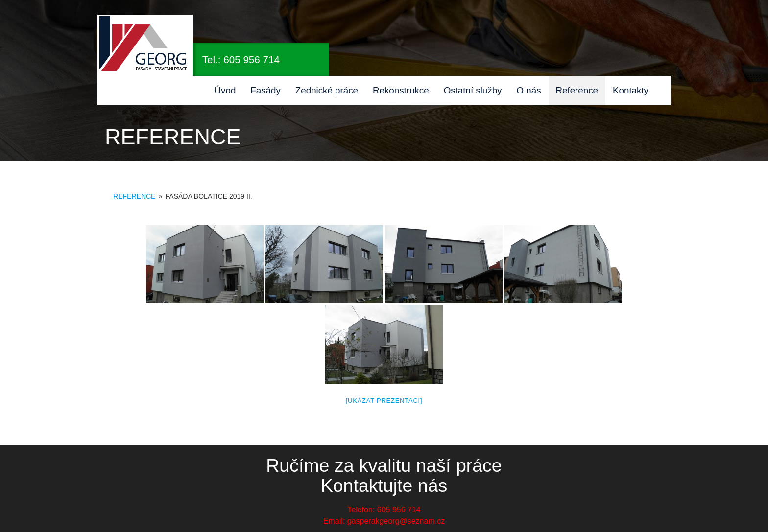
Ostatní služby (473, 90)
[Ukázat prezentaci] (384, 401)
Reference (577, 90)
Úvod (225, 90)
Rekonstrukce (401, 90)
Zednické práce (327, 90)
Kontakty (631, 90)
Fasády (265, 90)
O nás (528, 90)
